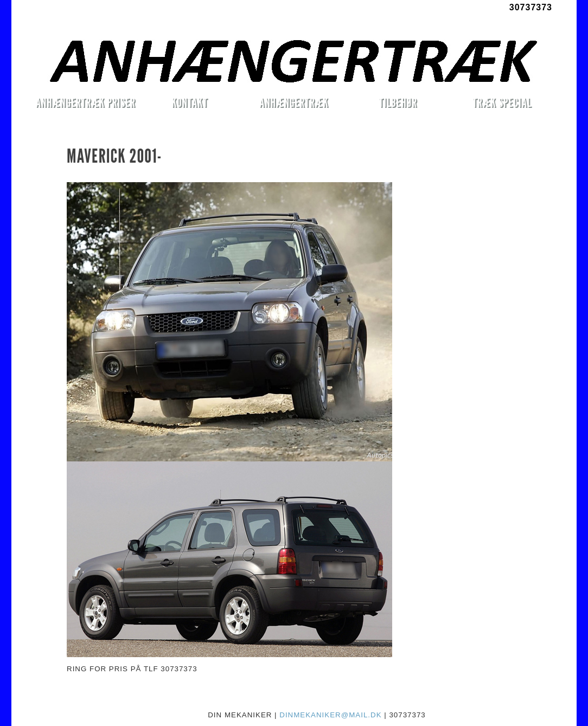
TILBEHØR (398, 102)
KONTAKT (190, 102)
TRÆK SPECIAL (502, 102)
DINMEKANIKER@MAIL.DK (330, 715)
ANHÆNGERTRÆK (294, 102)
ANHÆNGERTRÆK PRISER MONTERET (85, 104)
